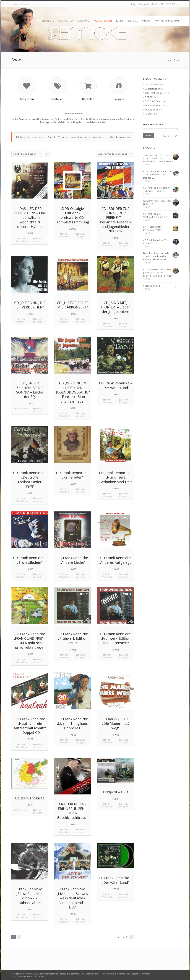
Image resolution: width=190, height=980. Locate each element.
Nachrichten (66, 21)
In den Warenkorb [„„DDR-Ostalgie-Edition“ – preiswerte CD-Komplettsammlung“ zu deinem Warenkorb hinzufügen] (64, 235)
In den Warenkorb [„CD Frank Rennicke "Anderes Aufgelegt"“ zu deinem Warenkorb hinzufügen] (107, 575)
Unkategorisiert (153, 89)
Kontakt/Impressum (167, 21)
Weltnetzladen (103, 21)
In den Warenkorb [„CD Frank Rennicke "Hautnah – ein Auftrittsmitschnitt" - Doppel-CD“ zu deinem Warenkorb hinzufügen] (21, 746)
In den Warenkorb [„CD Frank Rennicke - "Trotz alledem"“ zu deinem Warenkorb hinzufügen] (21, 575)
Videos (146, 21)
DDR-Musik (150, 97)
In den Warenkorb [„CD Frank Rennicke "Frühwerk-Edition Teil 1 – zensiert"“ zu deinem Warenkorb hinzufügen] (107, 656)
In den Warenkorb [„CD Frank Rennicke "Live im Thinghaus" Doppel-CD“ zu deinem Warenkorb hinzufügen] (64, 741)
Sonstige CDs (152, 110)
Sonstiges (150, 114)
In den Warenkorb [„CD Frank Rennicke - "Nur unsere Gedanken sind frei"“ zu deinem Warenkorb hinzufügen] (107, 495)
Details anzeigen (38, 240)
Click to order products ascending (47, 155)
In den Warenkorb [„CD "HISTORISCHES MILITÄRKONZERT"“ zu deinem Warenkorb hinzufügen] (64, 320)
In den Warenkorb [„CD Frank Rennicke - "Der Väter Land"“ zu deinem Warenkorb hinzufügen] (107, 401)
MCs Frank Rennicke (155, 105)
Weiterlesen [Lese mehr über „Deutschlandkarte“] (21, 810)
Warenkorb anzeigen (120, 137)
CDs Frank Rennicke (155, 93)
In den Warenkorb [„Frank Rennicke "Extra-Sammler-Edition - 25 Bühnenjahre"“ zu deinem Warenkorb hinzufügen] (21, 916)
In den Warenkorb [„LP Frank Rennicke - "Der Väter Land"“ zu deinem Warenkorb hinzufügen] (107, 896)
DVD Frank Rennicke (155, 101)
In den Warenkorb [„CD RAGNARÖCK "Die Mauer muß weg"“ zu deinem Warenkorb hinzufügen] (107, 741)
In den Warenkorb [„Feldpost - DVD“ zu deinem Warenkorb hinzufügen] (107, 805)
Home (169, 60)
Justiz (120, 21)
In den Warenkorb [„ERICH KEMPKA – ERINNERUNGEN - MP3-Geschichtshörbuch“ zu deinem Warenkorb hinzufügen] (64, 831)
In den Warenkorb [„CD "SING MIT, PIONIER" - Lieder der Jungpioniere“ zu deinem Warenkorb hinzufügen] (107, 325)
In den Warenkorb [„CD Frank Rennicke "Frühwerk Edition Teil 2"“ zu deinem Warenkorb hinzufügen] (64, 656)
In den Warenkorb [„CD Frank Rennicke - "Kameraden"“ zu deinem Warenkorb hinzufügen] (64, 490)
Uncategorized (152, 84)
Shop (176, 60)
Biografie (84, 21)
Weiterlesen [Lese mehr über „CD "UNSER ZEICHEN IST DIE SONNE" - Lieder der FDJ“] (21, 409)
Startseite (48, 21)
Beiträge (133, 21)
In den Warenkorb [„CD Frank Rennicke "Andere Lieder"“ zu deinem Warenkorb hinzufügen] (64, 575)
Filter (149, 135)
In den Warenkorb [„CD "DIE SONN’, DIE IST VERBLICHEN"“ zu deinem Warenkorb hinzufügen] (21, 320)
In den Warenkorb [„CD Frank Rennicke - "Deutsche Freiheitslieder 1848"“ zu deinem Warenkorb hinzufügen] (21, 500)
